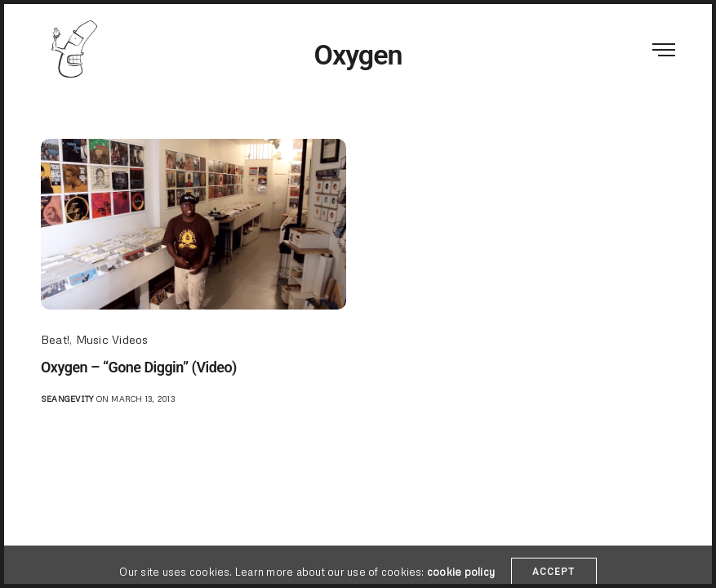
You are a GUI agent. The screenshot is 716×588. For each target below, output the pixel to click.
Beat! (55, 339)
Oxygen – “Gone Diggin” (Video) (139, 367)
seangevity (67, 399)
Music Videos (112, 339)
